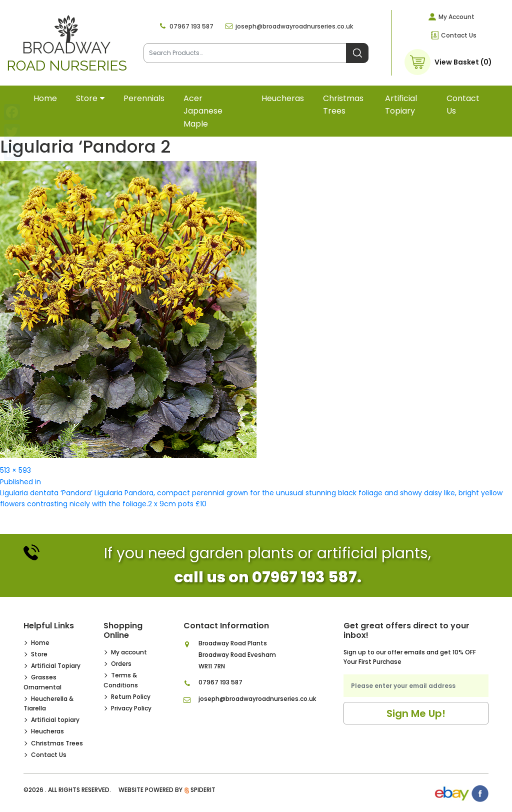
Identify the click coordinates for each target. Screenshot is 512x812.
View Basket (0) (463, 62)
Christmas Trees (343, 105)
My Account (456, 17)
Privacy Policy (131, 708)
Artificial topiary (401, 105)
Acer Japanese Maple (203, 111)
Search (357, 53)
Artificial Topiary (56, 666)
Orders (121, 664)
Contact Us (459, 35)
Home (45, 98)
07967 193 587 (191, 26)
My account (129, 652)
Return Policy (131, 697)
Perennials (144, 98)
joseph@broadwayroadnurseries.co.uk (294, 26)
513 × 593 (15, 470)
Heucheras (283, 98)
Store (87, 98)
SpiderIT (203, 790)
